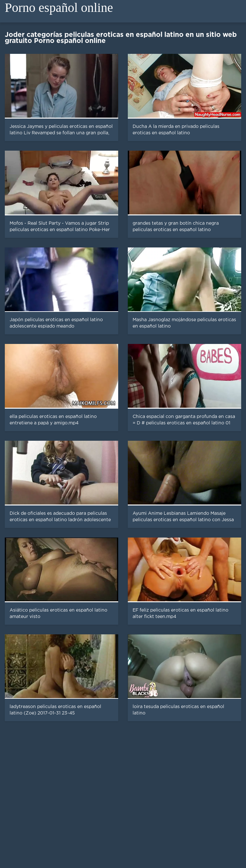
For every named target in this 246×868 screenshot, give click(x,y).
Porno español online (59, 8)
